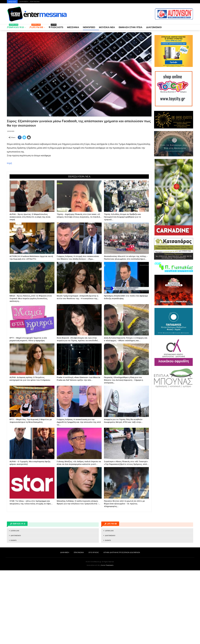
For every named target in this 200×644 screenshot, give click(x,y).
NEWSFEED (89, 27)
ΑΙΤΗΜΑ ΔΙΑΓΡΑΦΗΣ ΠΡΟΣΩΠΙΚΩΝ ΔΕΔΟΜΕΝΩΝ (122, 626)
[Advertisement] (79, 158)
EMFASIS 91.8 (15, 26)
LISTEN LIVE (15, 604)
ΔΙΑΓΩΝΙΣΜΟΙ (154, 27)
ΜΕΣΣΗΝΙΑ (73, 27)
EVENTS (14, 614)
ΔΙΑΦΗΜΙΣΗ (24, 2)
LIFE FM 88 (36, 26)
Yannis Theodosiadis (107, 639)
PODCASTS (56, 26)
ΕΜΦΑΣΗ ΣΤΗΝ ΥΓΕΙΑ (131, 27)
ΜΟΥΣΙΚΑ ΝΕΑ (107, 27)
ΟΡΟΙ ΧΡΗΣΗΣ (94, 626)
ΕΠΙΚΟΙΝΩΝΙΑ (35, 2)
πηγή (9, 200)
